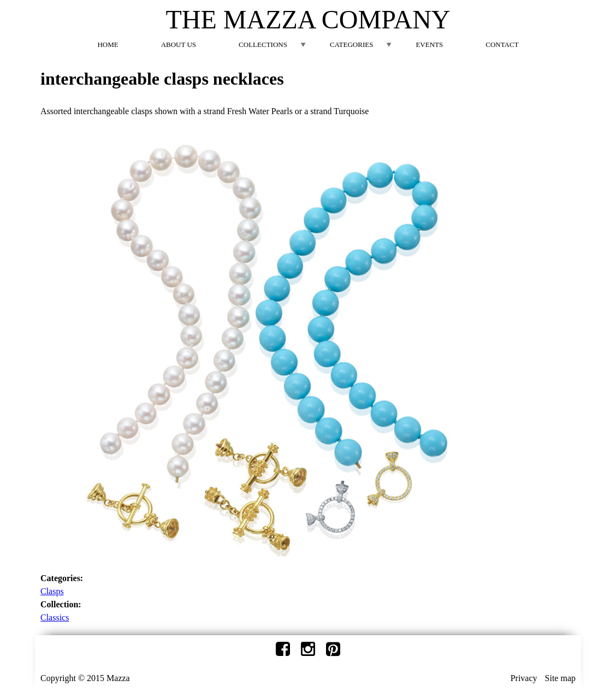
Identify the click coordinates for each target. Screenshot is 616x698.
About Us (179, 45)
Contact (502, 45)
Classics (55, 617)
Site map (560, 678)
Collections (263, 45)
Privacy (524, 678)
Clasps (52, 591)
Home (108, 45)
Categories (351, 45)
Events (429, 45)
